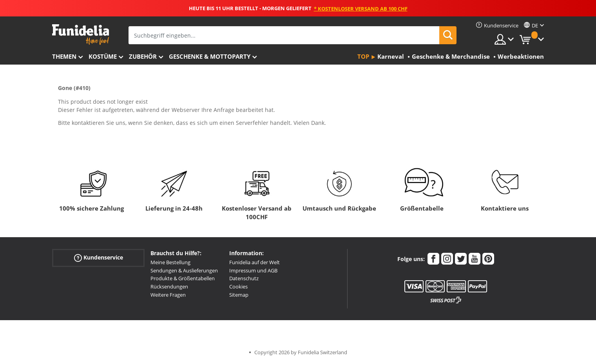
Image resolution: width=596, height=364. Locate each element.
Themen (64, 56)
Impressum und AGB (253, 270)
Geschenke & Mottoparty (210, 56)
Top (363, 56)
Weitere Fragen (168, 295)
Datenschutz (244, 278)
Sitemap (239, 295)
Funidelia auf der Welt (255, 262)
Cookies (238, 287)
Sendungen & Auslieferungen (184, 270)
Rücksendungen (169, 287)
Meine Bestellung (170, 262)
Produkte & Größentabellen (183, 278)
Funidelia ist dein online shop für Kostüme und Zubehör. (81, 35)
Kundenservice (99, 258)
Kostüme (103, 56)
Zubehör (143, 56)
